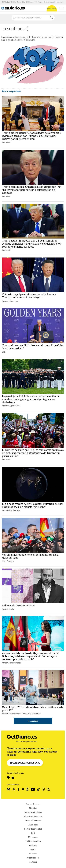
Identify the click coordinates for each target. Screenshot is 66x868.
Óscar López (60, 2)
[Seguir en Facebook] (18, 789)
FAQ (33, 833)
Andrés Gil (6, 142)
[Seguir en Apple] (13, 777)
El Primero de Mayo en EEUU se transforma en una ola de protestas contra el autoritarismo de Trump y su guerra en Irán (33, 453)
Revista (33, 849)
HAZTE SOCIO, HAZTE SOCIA (25, 763)
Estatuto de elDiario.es (33, 816)
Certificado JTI (33, 858)
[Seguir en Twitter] (14, 789)
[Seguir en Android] (8, 777)
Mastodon (33, 862)
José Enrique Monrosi (31, 714)
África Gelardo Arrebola (12, 663)
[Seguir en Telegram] (23, 789)
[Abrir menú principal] (62, 8)
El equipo (33, 808)
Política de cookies (33, 841)
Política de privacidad (33, 829)
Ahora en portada (11, 91)
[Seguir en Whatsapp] (43, 789)
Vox (36, 2)
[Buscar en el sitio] (30, 18)
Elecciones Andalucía (50, 2)
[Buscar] (51, 18)
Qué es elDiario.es (33, 804)
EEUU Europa (30, 2)
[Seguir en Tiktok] (38, 789)
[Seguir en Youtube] (33, 789)
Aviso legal (33, 825)
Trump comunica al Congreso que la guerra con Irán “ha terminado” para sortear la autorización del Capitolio (32, 190)
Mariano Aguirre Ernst (11, 406)
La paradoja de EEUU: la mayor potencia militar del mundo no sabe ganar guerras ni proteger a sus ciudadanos (31, 399)
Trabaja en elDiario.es (33, 812)
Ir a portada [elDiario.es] (33, 721)
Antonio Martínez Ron (11, 510)
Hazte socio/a (52, 9)
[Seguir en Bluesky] (9, 789)
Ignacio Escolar (8, 609)
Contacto (33, 845)
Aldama (40, 2)
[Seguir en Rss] (48, 789)
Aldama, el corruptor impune (19, 606)
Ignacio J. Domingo (10, 301)
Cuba (23, 2)
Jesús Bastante (8, 561)
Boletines (33, 854)
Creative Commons (33, 821)
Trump (19, 2)
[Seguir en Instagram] (27, 789)
